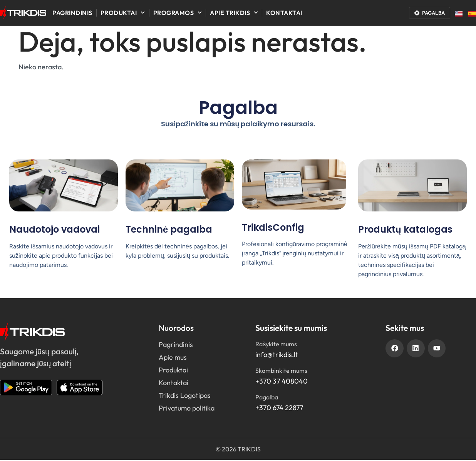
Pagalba (267, 398)
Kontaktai (284, 13)
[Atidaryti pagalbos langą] (430, 13)
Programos (178, 13)
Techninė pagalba (169, 230)
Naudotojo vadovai (54, 230)
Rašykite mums (276, 345)
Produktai (123, 13)
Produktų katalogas (405, 230)
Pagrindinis (72, 13)
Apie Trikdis (234, 13)
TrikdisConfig (273, 229)
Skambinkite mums (281, 372)
